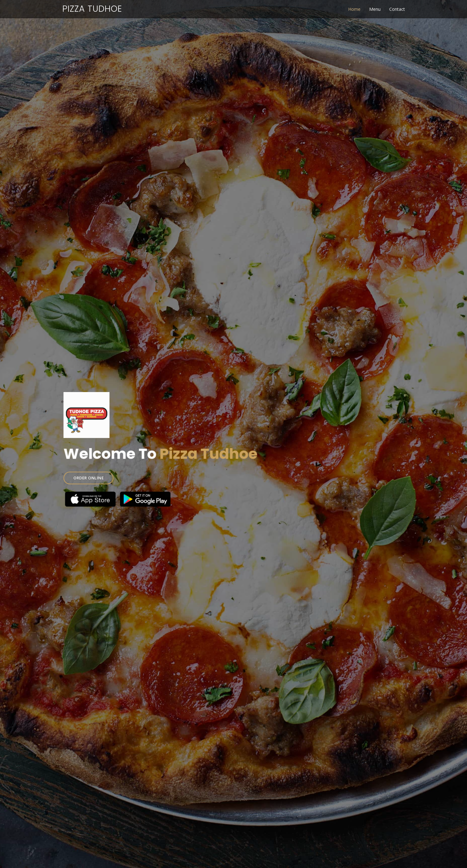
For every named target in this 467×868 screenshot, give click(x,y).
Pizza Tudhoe (92, 9)
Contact (397, 9)
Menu (375, 9)
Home (354, 9)
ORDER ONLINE (94, 476)
